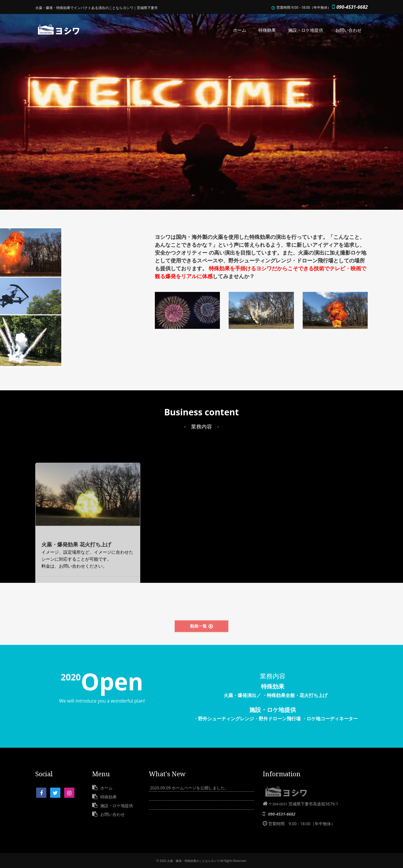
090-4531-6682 (352, 7)
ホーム (240, 30)
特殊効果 (267, 30)
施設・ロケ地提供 (306, 30)
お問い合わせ (348, 30)
